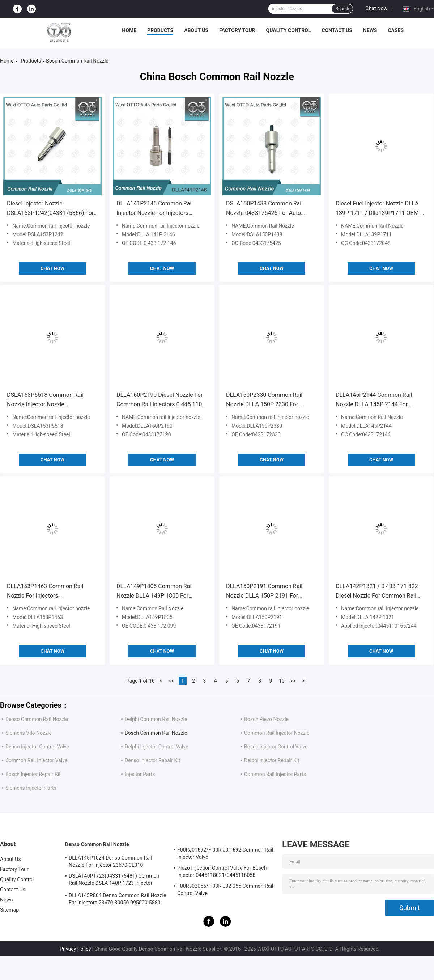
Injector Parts (140, 774)
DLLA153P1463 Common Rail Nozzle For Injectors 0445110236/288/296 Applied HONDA (46, 592)
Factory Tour (237, 30)
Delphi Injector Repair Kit (272, 760)
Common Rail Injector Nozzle (277, 733)
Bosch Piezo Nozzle (266, 719)
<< (171, 681)
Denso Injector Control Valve (37, 747)
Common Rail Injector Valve (36, 760)
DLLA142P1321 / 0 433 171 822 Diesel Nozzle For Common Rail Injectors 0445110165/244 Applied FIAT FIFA (380, 592)
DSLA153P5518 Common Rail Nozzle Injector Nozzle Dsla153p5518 (45, 400)
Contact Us (337, 30)
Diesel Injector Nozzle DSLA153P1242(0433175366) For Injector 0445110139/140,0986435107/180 (52, 209)
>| (304, 681)
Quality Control (289, 30)
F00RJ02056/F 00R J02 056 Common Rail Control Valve (225, 890)
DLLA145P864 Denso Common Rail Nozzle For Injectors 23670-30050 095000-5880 (118, 899)
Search (342, 9)
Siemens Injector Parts (31, 788)
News (370, 30)
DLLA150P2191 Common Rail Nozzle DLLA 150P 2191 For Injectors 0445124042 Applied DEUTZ (265, 592)
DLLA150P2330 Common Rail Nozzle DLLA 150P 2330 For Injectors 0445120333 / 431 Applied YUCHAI (264, 400)
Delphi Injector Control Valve (156, 747)
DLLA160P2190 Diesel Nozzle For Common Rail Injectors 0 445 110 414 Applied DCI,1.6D (160, 400)
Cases (396, 30)
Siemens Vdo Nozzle (29, 733)
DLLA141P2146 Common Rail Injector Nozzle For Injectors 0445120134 (155, 209)
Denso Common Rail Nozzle (37, 719)
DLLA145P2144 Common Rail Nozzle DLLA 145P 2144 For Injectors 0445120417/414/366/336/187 (376, 400)
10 (282, 681)
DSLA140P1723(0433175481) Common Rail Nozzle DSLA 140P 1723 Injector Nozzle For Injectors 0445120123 (114, 881)
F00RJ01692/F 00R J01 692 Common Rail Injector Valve (225, 853)
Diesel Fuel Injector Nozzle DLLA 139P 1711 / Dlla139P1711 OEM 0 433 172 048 (380, 209)
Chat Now (376, 8)
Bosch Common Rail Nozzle (156, 733)
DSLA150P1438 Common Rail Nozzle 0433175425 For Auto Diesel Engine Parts (264, 209)
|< (160, 681)
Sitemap (9, 910)
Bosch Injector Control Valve (276, 747)
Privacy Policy (75, 949)
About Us (196, 30)
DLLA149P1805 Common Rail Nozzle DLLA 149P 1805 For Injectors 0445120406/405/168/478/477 (157, 592)
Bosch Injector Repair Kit (33, 774)
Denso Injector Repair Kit (152, 760)
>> (293, 681)
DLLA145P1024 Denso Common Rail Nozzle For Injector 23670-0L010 (110, 861)
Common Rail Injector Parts (275, 774)
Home (129, 30)
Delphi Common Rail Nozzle (156, 719)
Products (160, 30)
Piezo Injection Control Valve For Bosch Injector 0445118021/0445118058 (222, 871)
